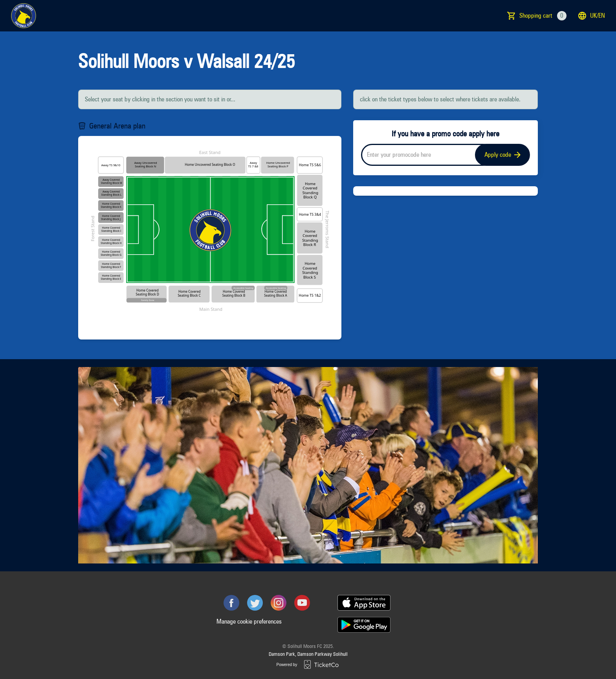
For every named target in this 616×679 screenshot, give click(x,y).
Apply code (502, 155)
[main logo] (24, 16)
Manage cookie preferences (249, 621)
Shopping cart (543, 16)
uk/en (591, 16)
